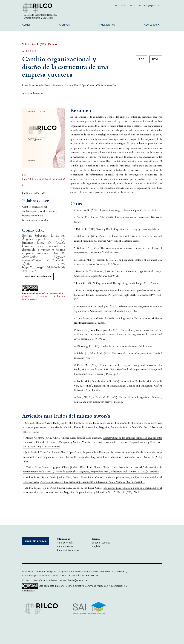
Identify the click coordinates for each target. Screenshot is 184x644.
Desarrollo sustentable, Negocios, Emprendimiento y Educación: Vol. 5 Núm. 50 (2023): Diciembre (107, 472)
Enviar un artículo (36, 541)
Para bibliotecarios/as (68, 550)
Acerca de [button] (151, 25)
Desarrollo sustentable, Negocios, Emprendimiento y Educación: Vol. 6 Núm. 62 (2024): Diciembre (92, 482)
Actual (26, 25)
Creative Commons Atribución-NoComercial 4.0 (44, 298)
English (96, 546)
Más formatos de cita (38, 276)
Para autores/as (65, 546)
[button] (33, 93)
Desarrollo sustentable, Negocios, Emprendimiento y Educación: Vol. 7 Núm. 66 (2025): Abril (89, 492)
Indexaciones (107, 25)
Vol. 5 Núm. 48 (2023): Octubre (40, 44)
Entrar (133, 6)
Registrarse (121, 6)
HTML (156, 59)
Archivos (64, 25)
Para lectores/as (65, 543)
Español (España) (150, 5)
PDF (141, 59)
